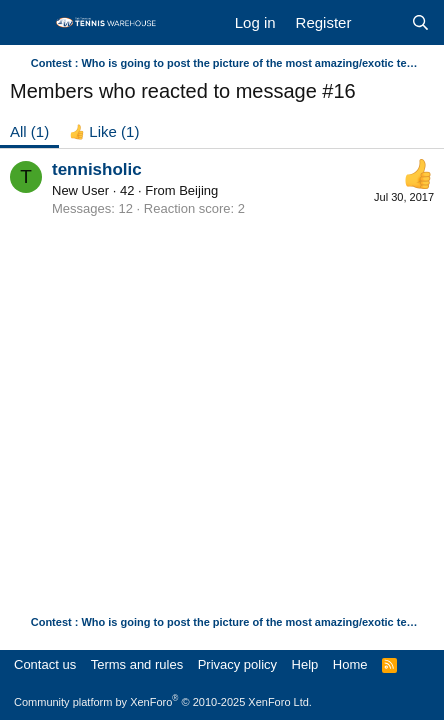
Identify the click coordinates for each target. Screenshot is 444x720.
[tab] (104, 131)
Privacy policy (237, 664)
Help (305, 664)
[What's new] (380, 22)
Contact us (45, 664)
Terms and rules (137, 664)
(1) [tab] (29, 131)
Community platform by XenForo (163, 702)
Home (350, 664)
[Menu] (27, 23)
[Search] (420, 22)
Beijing (198, 190)
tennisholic (97, 169)
